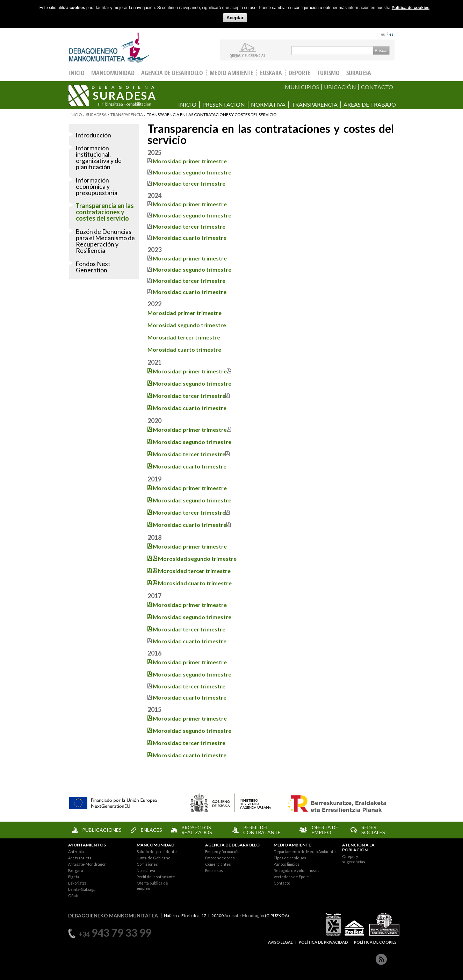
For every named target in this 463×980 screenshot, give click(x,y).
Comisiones (147, 864)
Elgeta (74, 877)
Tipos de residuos (290, 858)
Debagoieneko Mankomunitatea (109, 47)
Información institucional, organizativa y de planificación (99, 157)
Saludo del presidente (157, 852)
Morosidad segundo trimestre (192, 172)
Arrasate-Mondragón (87, 864)
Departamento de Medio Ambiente (305, 852)
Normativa (268, 104)
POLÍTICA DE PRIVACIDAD (323, 942)
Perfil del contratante (156, 877)
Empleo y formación (222, 852)
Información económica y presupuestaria (96, 186)
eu (383, 34)
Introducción (93, 135)
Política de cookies (411, 8)
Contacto (282, 883)
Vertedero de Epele (291, 877)
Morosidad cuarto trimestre (184, 349)
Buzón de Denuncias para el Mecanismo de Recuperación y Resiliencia (105, 241)
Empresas (214, 870)
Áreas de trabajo (370, 104)
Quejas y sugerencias (247, 55)
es (391, 34)
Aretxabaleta (80, 858)
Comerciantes (218, 864)
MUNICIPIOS (302, 87)
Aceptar (235, 18)
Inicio (187, 104)
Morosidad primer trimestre (190, 161)
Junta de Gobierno (153, 858)
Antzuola (76, 852)
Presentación (224, 104)
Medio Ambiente (232, 73)
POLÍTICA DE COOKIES (375, 942)
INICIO (77, 73)
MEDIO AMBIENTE (292, 845)
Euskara (271, 73)
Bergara (76, 870)
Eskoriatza (77, 883)
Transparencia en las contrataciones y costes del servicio (105, 212)
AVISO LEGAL (280, 942)
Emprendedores (220, 858)
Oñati (73, 896)
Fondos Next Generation (93, 267)
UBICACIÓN (340, 87)
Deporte (300, 73)
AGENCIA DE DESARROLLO (232, 845)
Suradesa (359, 73)
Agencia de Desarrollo (172, 73)
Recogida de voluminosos (296, 870)
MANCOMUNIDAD (155, 845)
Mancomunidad (113, 73)
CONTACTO (377, 87)
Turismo (328, 73)
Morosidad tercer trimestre (189, 183)
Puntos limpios (287, 864)
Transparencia (314, 104)
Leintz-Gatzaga (82, 889)
